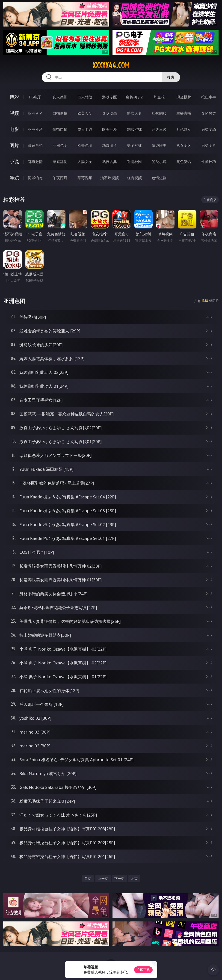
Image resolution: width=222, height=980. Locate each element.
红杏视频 (134, 178)
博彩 (14, 97)
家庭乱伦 (60, 162)
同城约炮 (35, 178)
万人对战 (85, 97)
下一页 (119, 878)
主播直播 (184, 113)
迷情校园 (134, 162)
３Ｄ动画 (110, 113)
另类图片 (209, 145)
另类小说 (159, 162)
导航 (14, 178)
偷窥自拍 (35, 145)
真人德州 (60, 97)
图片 (14, 145)
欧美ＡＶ (85, 113)
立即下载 (143, 970)
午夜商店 (60, 178)
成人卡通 (85, 129)
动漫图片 (110, 145)
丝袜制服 (159, 113)
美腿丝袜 (134, 145)
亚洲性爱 (35, 129)
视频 (14, 113)
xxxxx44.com (111, 65)
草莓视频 (85, 178)
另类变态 (209, 129)
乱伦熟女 (184, 129)
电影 (14, 129)
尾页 (134, 878)
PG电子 (35, 97)
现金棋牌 (184, 97)
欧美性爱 (110, 129)
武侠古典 (110, 162)
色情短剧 (159, 178)
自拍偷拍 (60, 113)
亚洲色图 (60, 145)
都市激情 (35, 162)
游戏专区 (110, 97)
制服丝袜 (134, 129)
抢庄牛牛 (209, 97)
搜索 (171, 77)
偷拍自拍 (60, 129)
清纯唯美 (159, 145)
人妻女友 (85, 162)
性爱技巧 (209, 162)
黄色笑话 (184, 162)
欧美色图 (85, 145)
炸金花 (159, 97)
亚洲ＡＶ (35, 113)
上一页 (103, 878)
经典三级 (159, 129)
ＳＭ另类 (209, 113)
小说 (14, 161)
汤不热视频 (110, 178)
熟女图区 (184, 145)
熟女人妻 (134, 113)
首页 (88, 878)
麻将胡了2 (134, 97)
